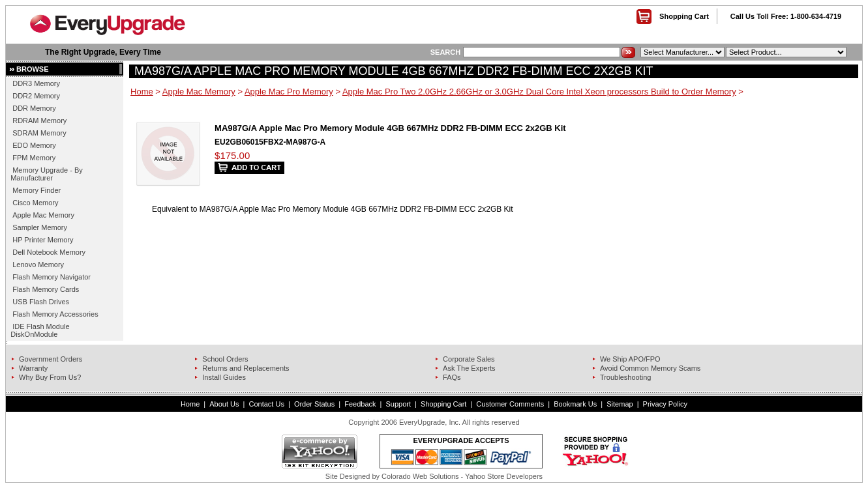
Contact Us (266, 404)
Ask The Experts (469, 368)
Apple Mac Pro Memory (289, 92)
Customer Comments (510, 404)
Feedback (360, 404)
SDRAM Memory (39, 133)
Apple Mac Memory (43, 215)
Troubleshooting (625, 377)
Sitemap (620, 404)
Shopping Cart (684, 16)
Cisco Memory (35, 203)
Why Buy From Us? (50, 377)
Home (142, 92)
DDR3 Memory (36, 83)
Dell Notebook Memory (49, 252)
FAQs (452, 377)
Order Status (314, 404)
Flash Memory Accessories (55, 314)
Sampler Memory (40, 227)
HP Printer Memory (43, 240)
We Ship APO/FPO (630, 359)
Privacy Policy (665, 404)
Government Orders (51, 359)
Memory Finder (37, 190)
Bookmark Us (575, 404)
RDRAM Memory (39, 121)
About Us (224, 404)
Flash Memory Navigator (52, 277)
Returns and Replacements (246, 368)
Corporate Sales (469, 359)
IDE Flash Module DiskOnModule (40, 330)
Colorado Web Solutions (420, 476)
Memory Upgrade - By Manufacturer (47, 174)
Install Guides (224, 377)
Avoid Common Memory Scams (650, 368)
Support (399, 404)
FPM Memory (34, 158)
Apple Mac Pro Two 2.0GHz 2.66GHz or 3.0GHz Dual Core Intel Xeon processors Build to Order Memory (539, 92)
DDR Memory (34, 108)
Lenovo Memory (38, 265)
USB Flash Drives (41, 302)
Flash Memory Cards (46, 289)
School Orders (225, 359)
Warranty (33, 368)
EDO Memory (34, 145)
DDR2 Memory (36, 96)
